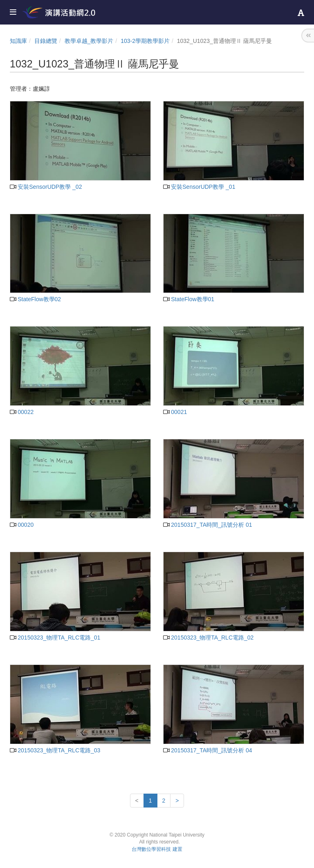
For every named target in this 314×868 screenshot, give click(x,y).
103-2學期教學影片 (145, 41)
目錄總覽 (46, 41)
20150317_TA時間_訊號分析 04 (207, 750)
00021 (175, 412)
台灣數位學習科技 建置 (157, 849)
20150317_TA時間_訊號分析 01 (207, 525)
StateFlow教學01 (189, 299)
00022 (22, 412)
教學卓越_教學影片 (89, 41)
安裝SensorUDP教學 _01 (199, 187)
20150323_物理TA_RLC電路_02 (208, 638)
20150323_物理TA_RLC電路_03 (55, 750)
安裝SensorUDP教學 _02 (46, 187)
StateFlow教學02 (35, 299)
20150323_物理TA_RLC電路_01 (55, 638)
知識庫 (18, 41)
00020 (22, 525)
